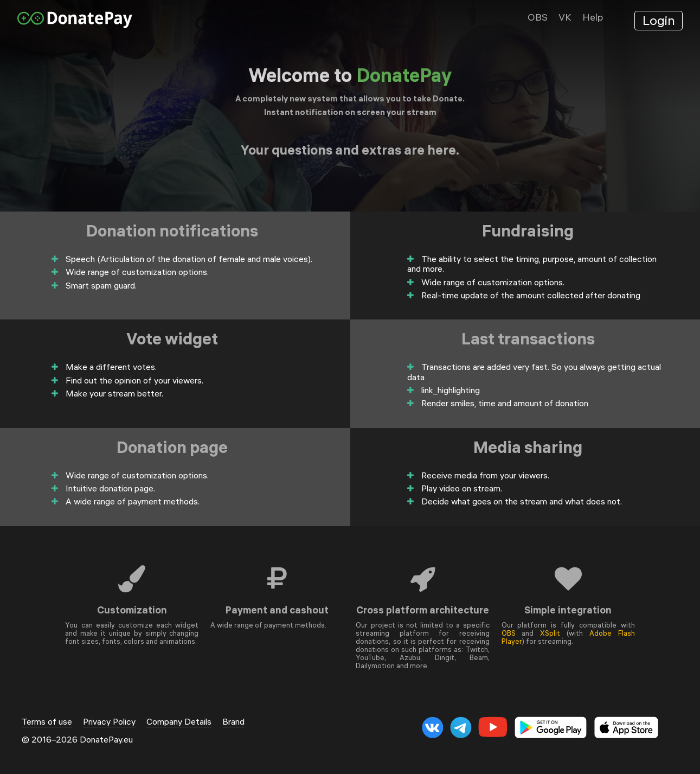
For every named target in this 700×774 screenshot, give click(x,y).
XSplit (550, 633)
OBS (538, 17)
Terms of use (47, 722)
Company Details (179, 722)
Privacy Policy (109, 722)
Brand (233, 722)
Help (593, 17)
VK (565, 17)
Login (659, 20)
